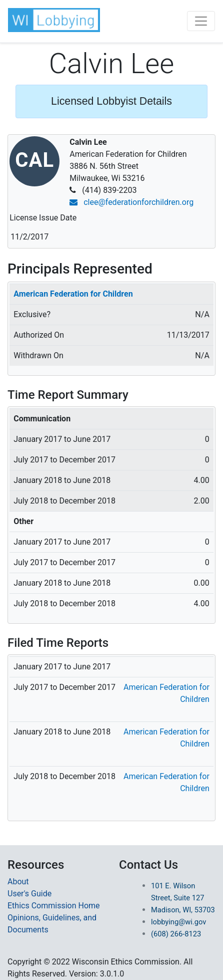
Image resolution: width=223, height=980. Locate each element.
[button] (54, 20)
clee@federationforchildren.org (131, 202)
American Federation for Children (73, 294)
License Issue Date (43, 218)
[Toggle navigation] (201, 21)
